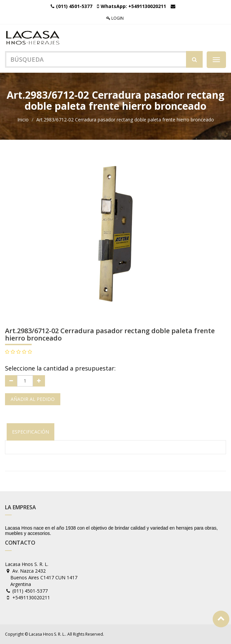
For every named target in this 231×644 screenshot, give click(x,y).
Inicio (23, 120)
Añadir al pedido (33, 399)
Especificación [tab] (30, 432)
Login (115, 18)
